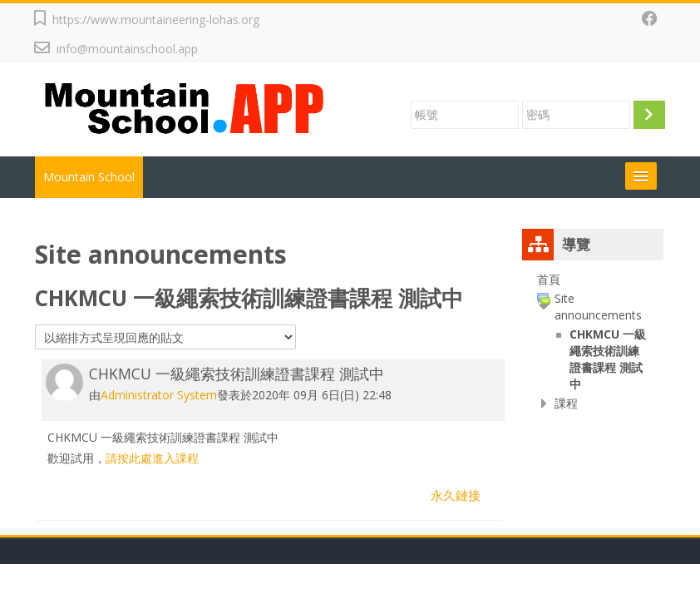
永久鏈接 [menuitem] (456, 495)
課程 (566, 403)
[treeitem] (593, 280)
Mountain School (89, 177)
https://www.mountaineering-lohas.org (156, 20)
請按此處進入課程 (152, 458)
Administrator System (159, 395)
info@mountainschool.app (127, 49)
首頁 (549, 279)
